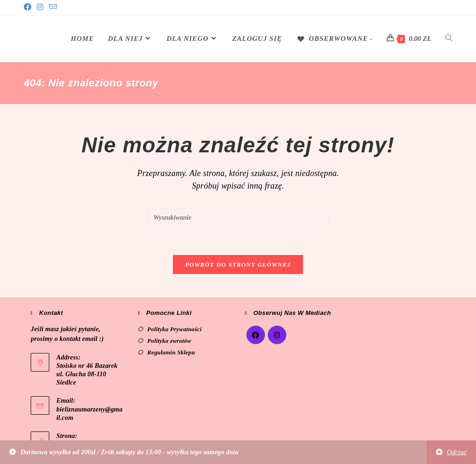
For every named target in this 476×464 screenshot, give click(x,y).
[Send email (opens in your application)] (53, 7)
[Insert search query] (238, 218)
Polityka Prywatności (175, 329)
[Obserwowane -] (335, 39)
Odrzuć (457, 452)
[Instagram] (40, 7)
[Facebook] (29, 7)
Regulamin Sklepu (171, 352)
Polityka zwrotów (169, 341)
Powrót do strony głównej (238, 265)
